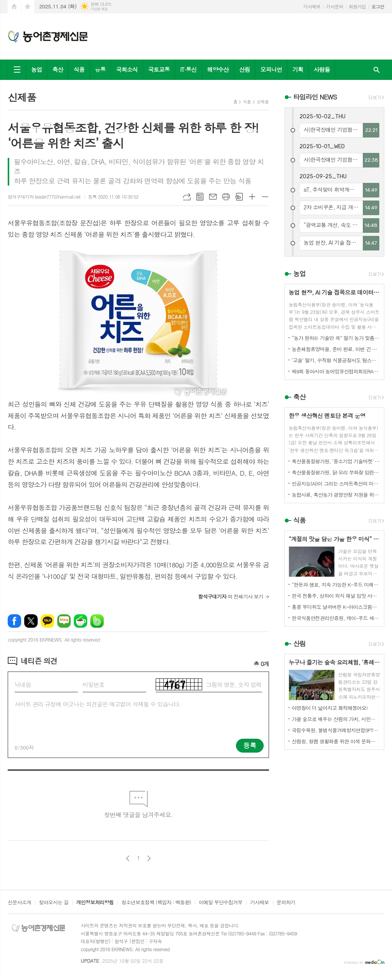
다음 (149, 858)
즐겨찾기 (28, 7)
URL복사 (187, 197)
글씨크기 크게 (252, 197)
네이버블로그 (64, 621)
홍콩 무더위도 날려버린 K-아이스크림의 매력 (336, 607)
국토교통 (159, 69)
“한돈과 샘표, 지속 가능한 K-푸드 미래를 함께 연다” (336, 585)
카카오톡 (47, 621)
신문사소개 (19, 903)
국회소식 (127, 69)
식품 (79, 69)
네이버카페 (81, 621)
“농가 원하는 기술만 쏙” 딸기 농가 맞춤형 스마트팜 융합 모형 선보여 (336, 338)
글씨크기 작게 (265, 197)
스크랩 (239, 197)
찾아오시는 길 (54, 903)
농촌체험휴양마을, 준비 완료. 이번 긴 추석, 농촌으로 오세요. (336, 349)
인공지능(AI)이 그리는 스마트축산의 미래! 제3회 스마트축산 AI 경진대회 (336, 483)
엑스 (31, 621)
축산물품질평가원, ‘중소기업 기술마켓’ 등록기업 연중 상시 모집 (336, 461)
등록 (250, 745)
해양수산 (218, 69)
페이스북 (14, 621)
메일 (213, 197)
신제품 (263, 102)
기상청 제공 (99, 9)
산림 (244, 69)
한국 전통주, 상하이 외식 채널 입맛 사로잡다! (336, 596)
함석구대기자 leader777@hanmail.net (44, 196)
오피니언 (271, 69)
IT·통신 (189, 69)
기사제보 (312, 6)
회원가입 (357, 6)
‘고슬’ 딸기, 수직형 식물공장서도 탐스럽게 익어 (336, 360)
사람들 (322, 69)
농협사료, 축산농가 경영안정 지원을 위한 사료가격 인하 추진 (336, 495)
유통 (100, 69)
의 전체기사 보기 (231, 596)
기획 (298, 69)
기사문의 (335, 6)
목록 (200, 197)
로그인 (378, 6)
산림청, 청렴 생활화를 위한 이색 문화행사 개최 (336, 741)
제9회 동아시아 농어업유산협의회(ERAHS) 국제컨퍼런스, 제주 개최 (336, 371)
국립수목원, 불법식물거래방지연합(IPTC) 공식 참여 (336, 730)
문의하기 (286, 903)
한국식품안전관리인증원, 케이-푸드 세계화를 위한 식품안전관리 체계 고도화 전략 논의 (336, 618)
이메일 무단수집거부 (221, 903)
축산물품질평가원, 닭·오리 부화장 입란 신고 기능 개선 (336, 472)
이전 (128, 858)
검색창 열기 (377, 70)
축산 (58, 69)
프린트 (226, 197)
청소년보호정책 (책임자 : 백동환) (156, 903)
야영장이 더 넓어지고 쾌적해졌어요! (330, 708)
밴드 (97, 621)
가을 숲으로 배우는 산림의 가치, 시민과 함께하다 (336, 719)
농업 (37, 69)
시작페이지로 (14, 7)
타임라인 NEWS (315, 97)
